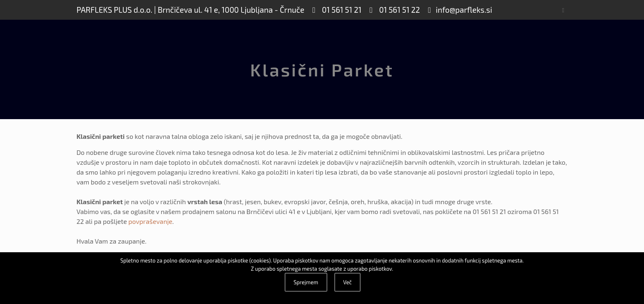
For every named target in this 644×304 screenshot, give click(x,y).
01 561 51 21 (341, 10)
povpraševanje (151, 221)
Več (348, 282)
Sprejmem (306, 282)
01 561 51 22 (399, 10)
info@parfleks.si (464, 10)
